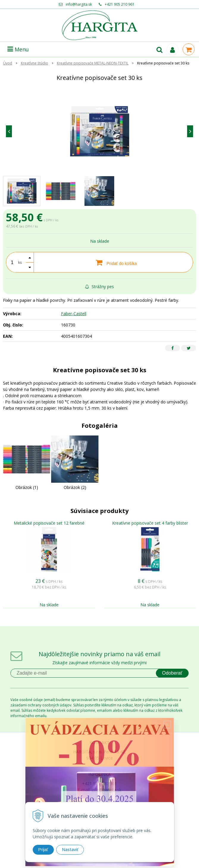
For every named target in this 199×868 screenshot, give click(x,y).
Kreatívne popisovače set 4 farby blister (150, 523)
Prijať (43, 850)
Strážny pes (99, 287)
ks (20, 262)
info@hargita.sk (79, 4)
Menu (18, 49)
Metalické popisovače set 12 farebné (49, 523)
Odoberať (172, 673)
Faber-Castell (74, 314)
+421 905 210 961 (120, 4)
